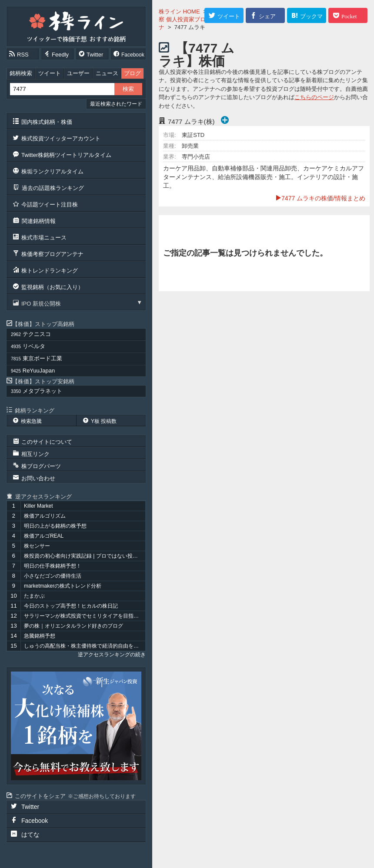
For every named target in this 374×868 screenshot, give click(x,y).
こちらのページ (314, 97)
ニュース (107, 73)
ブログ (132, 73)
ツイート (50, 73)
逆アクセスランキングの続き (112, 655)
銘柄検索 (21, 73)
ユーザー (78, 73)
